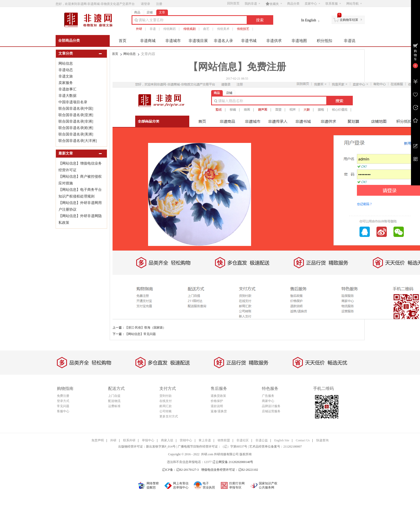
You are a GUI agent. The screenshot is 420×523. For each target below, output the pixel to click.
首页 (123, 41)
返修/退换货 (219, 411)
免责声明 (98, 440)
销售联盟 (224, 440)
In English (309, 20)
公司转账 (166, 411)
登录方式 (63, 401)
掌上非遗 (205, 440)
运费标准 (114, 406)
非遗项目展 (198, 41)
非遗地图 (299, 41)
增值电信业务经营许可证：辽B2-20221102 (230, 470)
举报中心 (148, 440)
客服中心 (63, 411)
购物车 (415, 55)
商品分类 (293, 4)
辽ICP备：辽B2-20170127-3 (180, 470)
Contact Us (303, 440)
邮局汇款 (166, 406)
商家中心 (268, 401)
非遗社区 (243, 440)
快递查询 (322, 440)
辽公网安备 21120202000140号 (233, 462)
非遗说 (350, 41)
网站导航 (354, 4)
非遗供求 (274, 41)
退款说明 (217, 406)
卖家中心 (312, 4)
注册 (159, 4)
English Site (282, 440)
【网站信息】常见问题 (140, 334)
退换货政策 (218, 396)
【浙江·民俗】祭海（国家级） (145, 328)
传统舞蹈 (169, 29)
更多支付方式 (169, 416)
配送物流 (114, 401)
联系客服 (333, 4)
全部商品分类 (69, 41)
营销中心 (186, 440)
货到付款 (166, 396)
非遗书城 (249, 41)
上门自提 (114, 396)
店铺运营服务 (271, 411)
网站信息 (130, 54)
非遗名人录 (223, 41)
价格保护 (217, 401)
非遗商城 (148, 41)
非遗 (153, 29)
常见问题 (63, 406)
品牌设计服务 (271, 406)
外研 (139, 29)
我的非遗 (252, 4)
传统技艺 (243, 29)
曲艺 (206, 29)
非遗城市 (173, 41)
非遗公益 (262, 440)
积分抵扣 (324, 41)
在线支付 (166, 401)
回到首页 (233, 3)
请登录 (145, 4)
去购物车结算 (349, 20)
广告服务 (268, 396)
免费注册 (63, 396)
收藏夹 (274, 4)
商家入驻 (167, 440)
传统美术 (223, 29)
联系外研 (129, 440)
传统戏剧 (190, 29)
